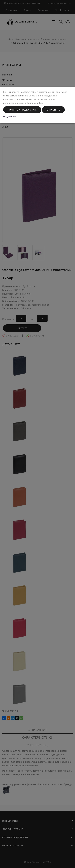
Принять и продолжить (22, 110)
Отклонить (53, 110)
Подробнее (9, 116)
